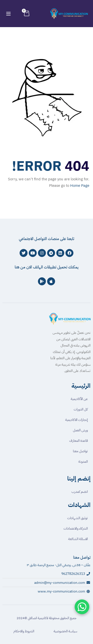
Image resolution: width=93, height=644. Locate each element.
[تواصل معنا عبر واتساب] (82, 607)
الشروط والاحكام (24, 631)
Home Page (80, 186)
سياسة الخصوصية (65, 631)
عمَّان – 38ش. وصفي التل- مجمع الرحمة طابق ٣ (59, 565)
